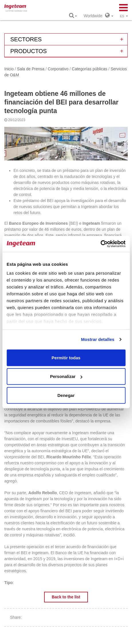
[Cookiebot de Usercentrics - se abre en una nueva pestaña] (100, 244)
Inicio (9, 69)
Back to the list (66, 597)
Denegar (66, 395)
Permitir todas (66, 357)
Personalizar (66, 376)
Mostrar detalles (98, 339)
